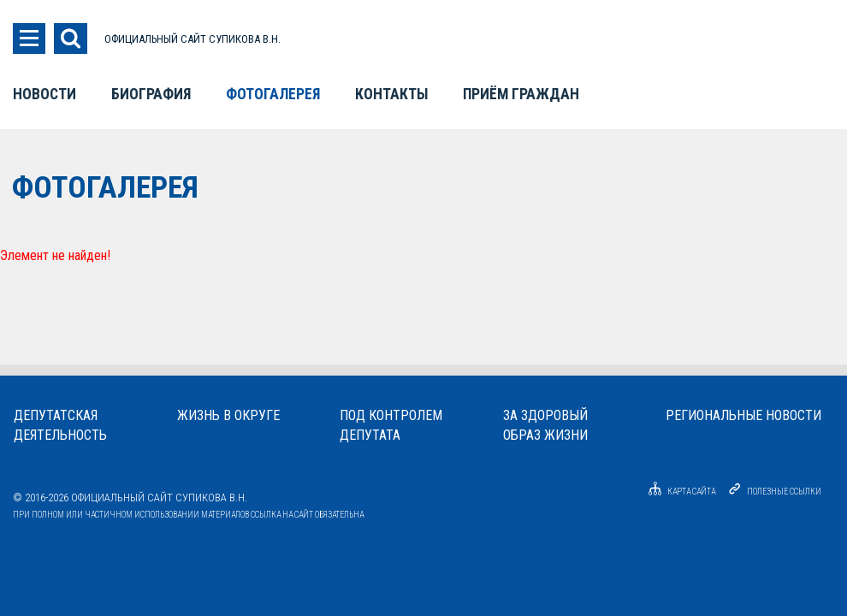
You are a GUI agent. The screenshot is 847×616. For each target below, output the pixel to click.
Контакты (391, 94)
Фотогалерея (273, 94)
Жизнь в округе (228, 415)
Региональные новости (743, 415)
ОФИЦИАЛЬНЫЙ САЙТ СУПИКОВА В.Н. (192, 39)
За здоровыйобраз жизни (545, 425)
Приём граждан (521, 94)
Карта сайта (679, 492)
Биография (151, 94)
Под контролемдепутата (391, 425)
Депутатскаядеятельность (60, 425)
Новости (44, 94)
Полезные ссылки (784, 492)
